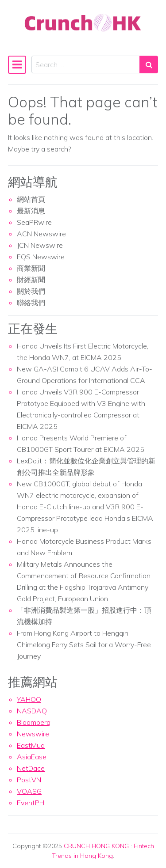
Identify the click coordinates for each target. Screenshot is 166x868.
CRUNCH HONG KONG (96, 846)
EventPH (31, 803)
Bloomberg (34, 722)
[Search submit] (149, 64)
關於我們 (31, 291)
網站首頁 (31, 199)
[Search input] (86, 64)
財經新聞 (31, 280)
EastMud (31, 745)
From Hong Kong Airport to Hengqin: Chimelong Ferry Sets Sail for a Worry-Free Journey (84, 644)
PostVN (29, 780)
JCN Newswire (40, 245)
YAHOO (29, 699)
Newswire (33, 734)
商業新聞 (31, 268)
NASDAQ (32, 711)
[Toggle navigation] (17, 64)
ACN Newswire (41, 234)
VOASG (29, 791)
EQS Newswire (41, 257)
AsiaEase (32, 757)
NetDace (31, 768)
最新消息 (31, 211)
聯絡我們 (31, 303)
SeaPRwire (34, 222)
